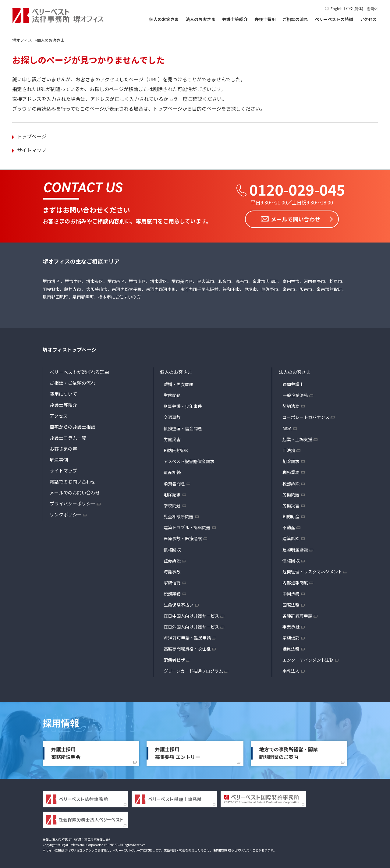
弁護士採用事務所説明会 (66, 753)
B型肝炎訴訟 (176, 450)
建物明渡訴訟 (295, 549)
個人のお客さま (164, 19)
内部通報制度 (295, 582)
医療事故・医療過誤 (183, 538)
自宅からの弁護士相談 (73, 426)
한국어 (372, 8)
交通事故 (172, 417)
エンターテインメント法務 (308, 659)
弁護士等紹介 (235, 19)
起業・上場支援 (297, 439)
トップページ (32, 136)
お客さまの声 (63, 448)
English (337, 8)
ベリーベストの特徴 (334, 19)
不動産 (289, 527)
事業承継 (291, 626)
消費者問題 (174, 483)
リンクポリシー (66, 514)
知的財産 (291, 516)
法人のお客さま (200, 19)
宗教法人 (291, 670)
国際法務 (291, 604)
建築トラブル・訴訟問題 (187, 527)
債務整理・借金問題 (183, 428)
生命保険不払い (179, 604)
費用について (63, 393)
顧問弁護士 (293, 384)
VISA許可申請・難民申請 (187, 637)
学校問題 (172, 505)
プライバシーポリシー (73, 503)
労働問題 (172, 395)
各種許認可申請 (297, 615)
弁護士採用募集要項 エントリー (178, 753)
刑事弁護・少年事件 (183, 406)
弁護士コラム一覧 (68, 437)
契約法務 (291, 406)
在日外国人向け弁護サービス (191, 626)
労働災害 (172, 439)
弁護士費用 (265, 19)
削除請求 (172, 494)
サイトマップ (32, 150)
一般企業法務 (295, 395)
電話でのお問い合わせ (73, 481)
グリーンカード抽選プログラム (193, 670)
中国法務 (291, 593)
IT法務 (289, 450)
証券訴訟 (172, 560)
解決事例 (59, 459)
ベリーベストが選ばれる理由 (79, 371)
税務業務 (172, 593)
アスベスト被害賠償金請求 (189, 461)
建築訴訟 (291, 538)
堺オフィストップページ (69, 349)
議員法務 (291, 648)
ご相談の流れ (295, 19)
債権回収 (172, 549)
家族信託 (172, 582)
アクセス (368, 19)
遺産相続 (172, 472)
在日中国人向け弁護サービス (191, 615)
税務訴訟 (291, 483)
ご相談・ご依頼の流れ (73, 382)
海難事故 (172, 571)
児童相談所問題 (179, 516)
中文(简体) (355, 8)
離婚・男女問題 (179, 384)
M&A (287, 428)
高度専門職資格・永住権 (187, 648)
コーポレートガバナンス (306, 417)
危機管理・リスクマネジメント (312, 571)
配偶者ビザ (174, 659)
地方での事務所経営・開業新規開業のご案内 (289, 753)
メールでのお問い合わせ (75, 492)
